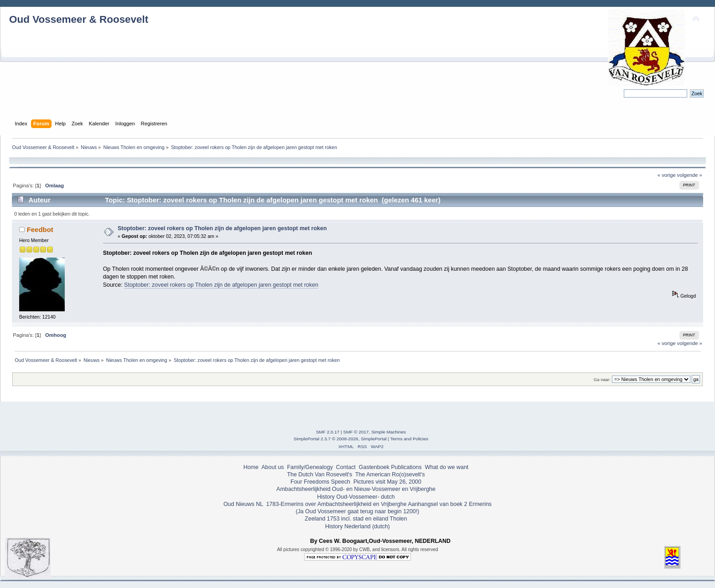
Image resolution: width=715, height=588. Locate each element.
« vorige (667, 175)
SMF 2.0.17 (328, 432)
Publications (407, 467)
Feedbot (40, 230)
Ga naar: (602, 379)
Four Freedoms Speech (320, 482)
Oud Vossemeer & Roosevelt (79, 19)
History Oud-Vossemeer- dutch (356, 497)
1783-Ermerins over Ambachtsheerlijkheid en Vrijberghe (335, 504)
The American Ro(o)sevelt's (390, 475)
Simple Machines (389, 432)
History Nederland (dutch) (357, 526)
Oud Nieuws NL (243, 504)
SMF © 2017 (356, 432)
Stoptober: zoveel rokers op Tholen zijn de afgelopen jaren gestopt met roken (222, 228)
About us (272, 467)
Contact (346, 467)
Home (251, 467)
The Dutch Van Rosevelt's (319, 475)
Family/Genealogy (310, 467)
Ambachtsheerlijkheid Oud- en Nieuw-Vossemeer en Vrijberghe (356, 489)
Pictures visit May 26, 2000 (387, 482)
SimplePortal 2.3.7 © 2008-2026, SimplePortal (340, 439)
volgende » (690, 175)
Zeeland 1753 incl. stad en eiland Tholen (356, 519)
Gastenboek (374, 467)
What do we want (447, 467)
